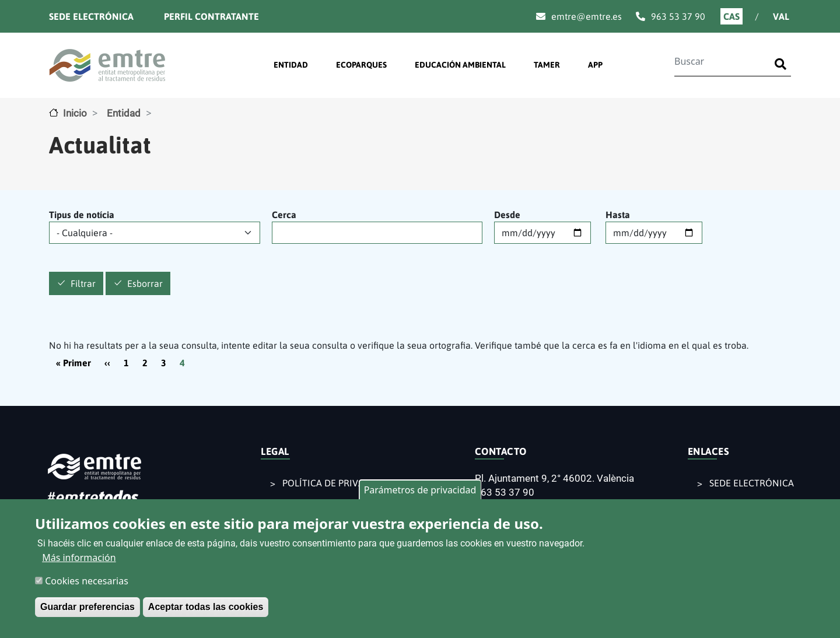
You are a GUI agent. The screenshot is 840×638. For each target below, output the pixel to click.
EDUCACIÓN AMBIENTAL (460, 65)
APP (595, 65)
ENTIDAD (291, 65)
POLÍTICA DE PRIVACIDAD (337, 483)
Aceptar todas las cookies (206, 610)
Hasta (618, 215)
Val (781, 16)
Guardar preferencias (87, 610)
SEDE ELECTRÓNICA (752, 483)
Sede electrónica (91, 16)
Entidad (124, 113)
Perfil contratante (211, 16)
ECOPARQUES (361, 65)
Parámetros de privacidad (420, 493)
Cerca (284, 215)
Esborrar (145, 284)
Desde (507, 215)
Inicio (75, 113)
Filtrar (83, 284)
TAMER (547, 65)
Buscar (783, 57)
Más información (79, 561)
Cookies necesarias (87, 584)
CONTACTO (501, 451)
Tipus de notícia (82, 215)
